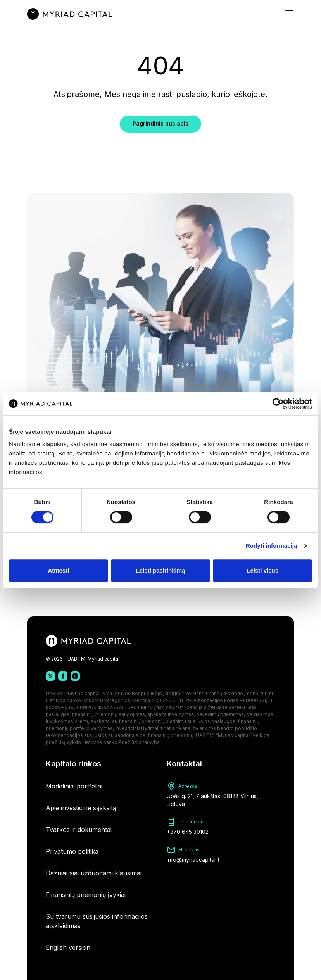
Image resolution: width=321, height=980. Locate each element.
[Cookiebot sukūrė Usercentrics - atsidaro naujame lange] (278, 404)
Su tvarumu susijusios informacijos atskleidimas (97, 921)
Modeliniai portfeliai (74, 786)
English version (68, 947)
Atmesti (58, 570)
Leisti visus (262, 570)
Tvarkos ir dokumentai (79, 830)
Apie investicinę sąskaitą (81, 808)
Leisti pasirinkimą (161, 570)
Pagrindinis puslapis (160, 123)
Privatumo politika (72, 851)
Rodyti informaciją (272, 546)
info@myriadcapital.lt (193, 860)
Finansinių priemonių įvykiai (86, 895)
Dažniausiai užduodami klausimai (94, 873)
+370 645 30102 (188, 832)
